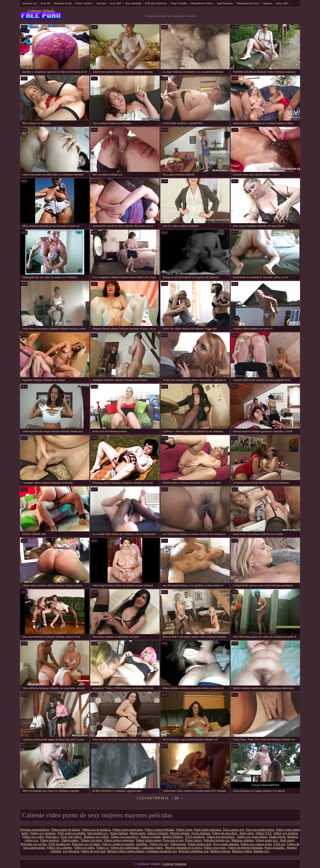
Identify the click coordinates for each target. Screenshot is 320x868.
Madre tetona (277, 837)
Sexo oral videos (71, 837)
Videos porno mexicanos (128, 830)
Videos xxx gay (159, 844)
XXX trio (279, 844)
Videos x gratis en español (118, 844)
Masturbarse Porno (202, 3)
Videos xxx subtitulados (125, 848)
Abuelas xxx (261, 851)
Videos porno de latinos (65, 830)
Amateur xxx (29, 3)
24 (176, 798)
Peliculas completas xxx (193, 851)
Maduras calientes (243, 840)
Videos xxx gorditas (286, 833)
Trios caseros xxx (234, 830)
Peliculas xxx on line (34, 844)
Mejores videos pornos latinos (126, 851)
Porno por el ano (173, 840)
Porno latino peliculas (208, 830)
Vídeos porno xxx (267, 840)
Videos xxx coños (33, 837)
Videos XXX (264, 833)
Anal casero (247, 833)
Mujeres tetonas (180, 833)
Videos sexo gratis (215, 848)
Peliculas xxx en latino (86, 844)
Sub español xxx (98, 833)
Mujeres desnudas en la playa (184, 848)
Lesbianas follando (41, 11)
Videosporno (178, 844)
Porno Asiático (84, 3)
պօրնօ (142, 844)
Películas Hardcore (156, 3)
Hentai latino (138, 833)
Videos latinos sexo (199, 844)
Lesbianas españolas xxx (161, 851)
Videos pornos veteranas (119, 840)
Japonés (267, 3)
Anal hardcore (225, 3)
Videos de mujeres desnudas (245, 848)
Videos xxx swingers (43, 833)
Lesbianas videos (153, 848)
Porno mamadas (275, 848)
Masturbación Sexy (248, 3)
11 (167, 798)
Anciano (101, 3)
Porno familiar (119, 833)
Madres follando (173, 837)
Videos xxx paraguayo (125, 837)
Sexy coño (282, 3)
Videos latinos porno (148, 840)
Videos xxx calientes (60, 848)
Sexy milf (115, 3)
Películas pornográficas (35, 830)
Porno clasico (194, 840)
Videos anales (70, 840)
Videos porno (184, 830)
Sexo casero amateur (226, 844)
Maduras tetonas (220, 851)
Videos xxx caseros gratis (256, 844)
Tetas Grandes (179, 3)
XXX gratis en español (72, 833)
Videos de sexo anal (93, 851)
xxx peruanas (71, 851)
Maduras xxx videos (96, 837)
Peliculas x (52, 837)
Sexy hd (45, 3)
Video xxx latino (84, 848)
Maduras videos (242, 851)
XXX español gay (59, 844)
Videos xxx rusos (91, 840)
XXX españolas (195, 837)
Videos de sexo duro (225, 833)
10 (162, 798)
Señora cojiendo (151, 837)
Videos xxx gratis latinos (252, 837)
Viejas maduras (201, 833)
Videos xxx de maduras (96, 830)
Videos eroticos (50, 840)
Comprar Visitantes (174, 864)
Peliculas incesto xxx (217, 840)
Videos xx (102, 848)
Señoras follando (158, 833)
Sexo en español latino (260, 830)
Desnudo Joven (63, 3)
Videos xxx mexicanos (221, 837)
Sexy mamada (133, 3)
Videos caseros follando (159, 830)
